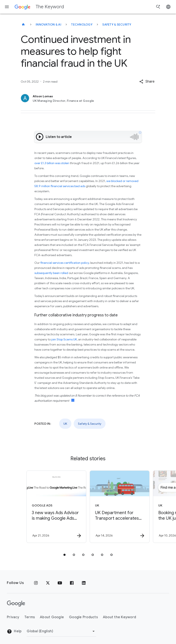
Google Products (83, 617)
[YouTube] (60, 583)
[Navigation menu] (7, 7)
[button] (147, 82)
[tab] (65, 555)
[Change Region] (61, 631)
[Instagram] (36, 583)
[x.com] (48, 583)
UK (65, 424)
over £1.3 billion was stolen (52, 163)
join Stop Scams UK (64, 339)
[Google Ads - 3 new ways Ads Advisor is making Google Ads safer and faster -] (56, 507)
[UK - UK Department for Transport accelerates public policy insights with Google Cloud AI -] (119, 507)
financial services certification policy (65, 263)
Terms (30, 617)
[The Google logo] (16, 604)
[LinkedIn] (84, 583)
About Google (52, 617)
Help (14, 631)
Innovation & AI (48, 24)
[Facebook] (72, 583)
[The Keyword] (23, 24)
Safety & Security (117, 24)
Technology (82, 24)
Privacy (13, 617)
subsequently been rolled (51, 273)
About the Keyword (120, 617)
